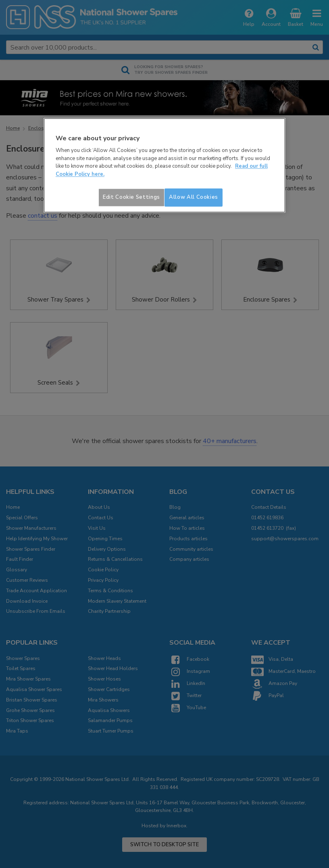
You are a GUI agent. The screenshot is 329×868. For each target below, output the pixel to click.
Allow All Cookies (194, 198)
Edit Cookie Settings (131, 198)
